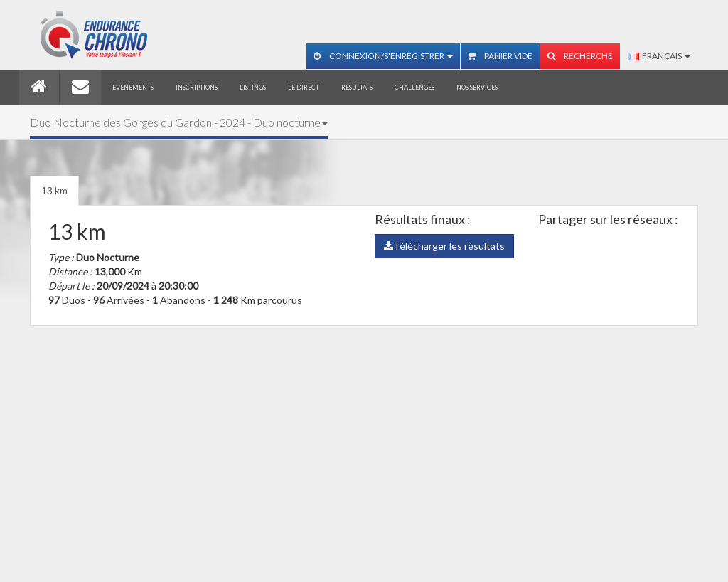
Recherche (580, 56)
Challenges (414, 87)
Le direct (304, 87)
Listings (253, 87)
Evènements (133, 87)
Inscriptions (197, 87)
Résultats (357, 87)
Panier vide (500, 56)
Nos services (477, 87)
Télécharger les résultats (444, 246)
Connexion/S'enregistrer (383, 56)
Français (659, 56)
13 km (54, 190)
